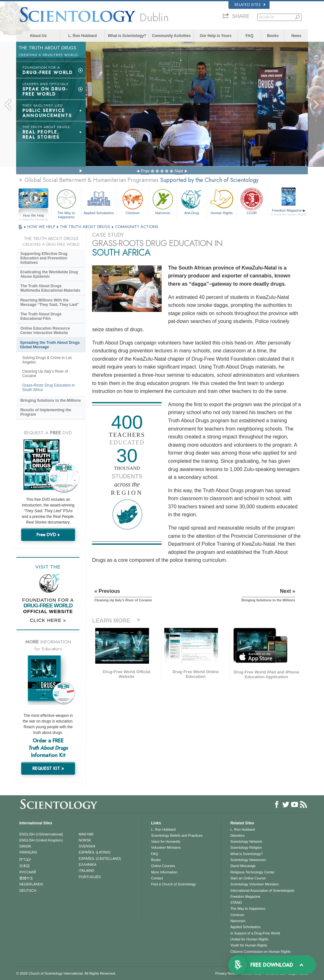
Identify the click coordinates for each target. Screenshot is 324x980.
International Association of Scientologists (262, 890)
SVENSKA (87, 846)
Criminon (133, 201)
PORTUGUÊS (90, 877)
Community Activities (171, 36)
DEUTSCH (28, 890)
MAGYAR (86, 834)
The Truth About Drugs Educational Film (41, 316)
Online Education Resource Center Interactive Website (45, 331)
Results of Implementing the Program (46, 412)
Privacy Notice (226, 973)
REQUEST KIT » (48, 768)
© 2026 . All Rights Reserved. (66, 973)
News (296, 36)
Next (179, 171)
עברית (25, 859)
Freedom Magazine (289, 212)
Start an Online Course (248, 878)
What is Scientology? (127, 36)
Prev (145, 171)
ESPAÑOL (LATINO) (95, 852)
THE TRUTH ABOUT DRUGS (86, 227)
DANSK (25, 846)
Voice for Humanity (165, 841)
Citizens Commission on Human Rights (261, 952)
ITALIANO (87, 871)
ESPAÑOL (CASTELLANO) (100, 859)
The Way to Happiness (66, 203)
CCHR (252, 201)
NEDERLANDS (31, 884)
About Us (38, 36)
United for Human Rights (249, 939)
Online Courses (163, 866)
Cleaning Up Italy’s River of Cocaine (45, 374)
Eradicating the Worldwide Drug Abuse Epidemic (49, 274)
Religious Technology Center (252, 872)
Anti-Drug (191, 201)
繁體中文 (26, 878)
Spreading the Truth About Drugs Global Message (50, 345)
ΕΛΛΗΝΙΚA (88, 865)
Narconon (163, 201)
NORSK (85, 840)
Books (273, 36)
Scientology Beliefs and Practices (177, 835)
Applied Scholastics (99, 201)
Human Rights (222, 201)
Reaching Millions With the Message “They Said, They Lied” (50, 302)
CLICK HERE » (48, 620)
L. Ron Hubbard (83, 36)
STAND (236, 902)
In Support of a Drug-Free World (255, 933)
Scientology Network (246, 841)
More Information (164, 872)
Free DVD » (48, 535)
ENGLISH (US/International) (41, 834)
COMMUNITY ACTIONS (137, 227)
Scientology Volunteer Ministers (255, 884)
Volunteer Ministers (166, 847)
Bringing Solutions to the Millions (50, 400)
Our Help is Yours (215, 36)
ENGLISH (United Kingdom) (41, 840)
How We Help (34, 216)
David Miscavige (243, 866)
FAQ (249, 36)
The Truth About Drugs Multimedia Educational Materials (50, 288)
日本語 (25, 866)
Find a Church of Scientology (173, 884)
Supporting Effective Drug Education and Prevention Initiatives (44, 258)
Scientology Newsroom (248, 860)
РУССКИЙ (28, 872)
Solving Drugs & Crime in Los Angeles (47, 360)
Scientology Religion (246, 847)
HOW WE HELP (42, 227)
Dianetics (237, 835)
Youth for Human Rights (249, 945)
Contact (157, 878)
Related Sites (250, 5)
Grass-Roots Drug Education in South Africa (48, 388)
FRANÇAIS (28, 852)
